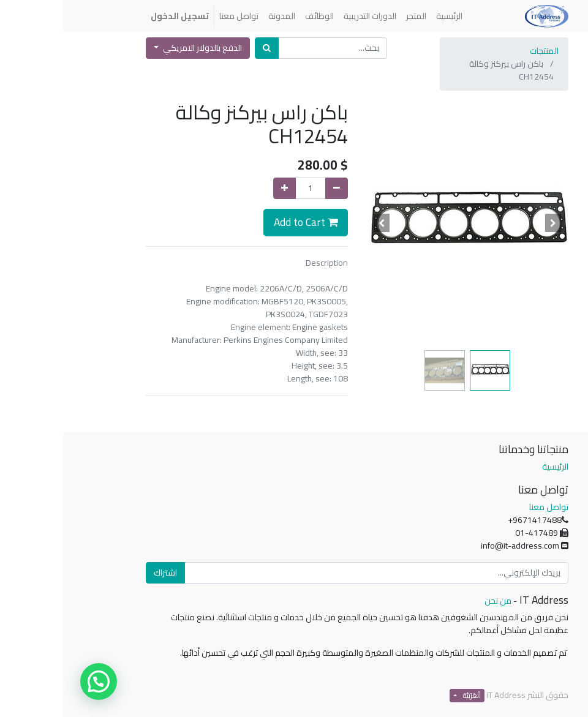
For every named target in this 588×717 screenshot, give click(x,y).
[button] (491, 223)
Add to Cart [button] (243, 222)
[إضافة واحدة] (221, 188)
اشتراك (102, 572)
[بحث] (204, 48)
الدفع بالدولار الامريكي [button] (138, 48)
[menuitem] (386, 16)
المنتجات (481, 51)
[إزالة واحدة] (273, 188)
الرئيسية (492, 467)
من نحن (435, 601)
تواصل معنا (486, 507)
